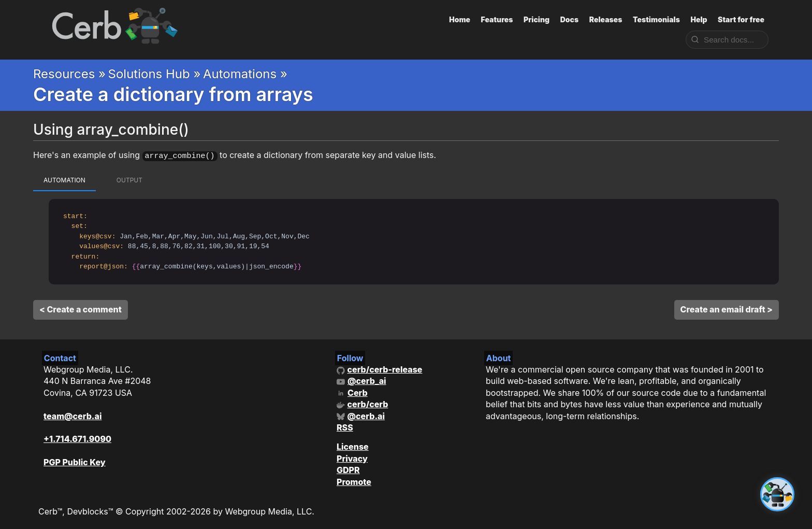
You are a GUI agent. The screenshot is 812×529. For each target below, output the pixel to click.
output (129, 178)
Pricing (536, 19)
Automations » (245, 74)
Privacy (352, 457)
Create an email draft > (727, 308)
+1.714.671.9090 (77, 438)
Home (460, 19)
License (353, 446)
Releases (606, 19)
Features (497, 19)
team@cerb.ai (72, 414)
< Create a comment (81, 308)
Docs (570, 19)
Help (699, 19)
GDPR (348, 469)
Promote (354, 480)
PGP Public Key (75, 461)
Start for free (741, 19)
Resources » (69, 74)
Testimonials (656, 19)
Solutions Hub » (155, 74)
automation (64, 178)
